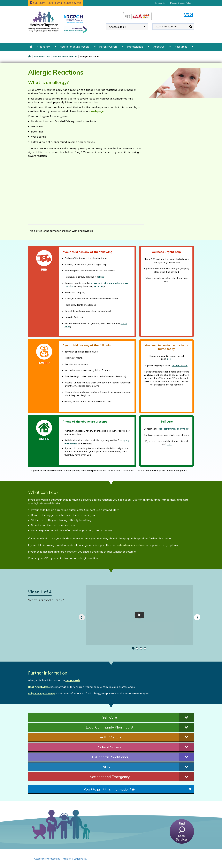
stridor (102, 277)
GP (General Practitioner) (110, 757)
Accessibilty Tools (137, 16)
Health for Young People (75, 47)
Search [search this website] (191, 27)
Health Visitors (110, 737)
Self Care (110, 717)
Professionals (135, 47)
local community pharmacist (174, 429)
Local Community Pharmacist (110, 727)
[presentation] (82, 617)
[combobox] (127, 27)
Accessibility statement (47, 859)
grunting (99, 286)
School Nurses (110, 747)
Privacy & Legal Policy (181, 3)
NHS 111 (110, 767)
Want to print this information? (109, 789)
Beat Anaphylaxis (39, 687)
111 (169, 359)
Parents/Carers (108, 47)
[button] (133, 648)
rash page (97, 111)
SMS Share (57, 3)
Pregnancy (43, 47)
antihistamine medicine (131, 545)
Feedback (160, 3)
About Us (159, 47)
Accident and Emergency (110, 777)
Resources (181, 47)
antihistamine (180, 365)
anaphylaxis (73, 680)
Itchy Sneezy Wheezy (41, 693)
